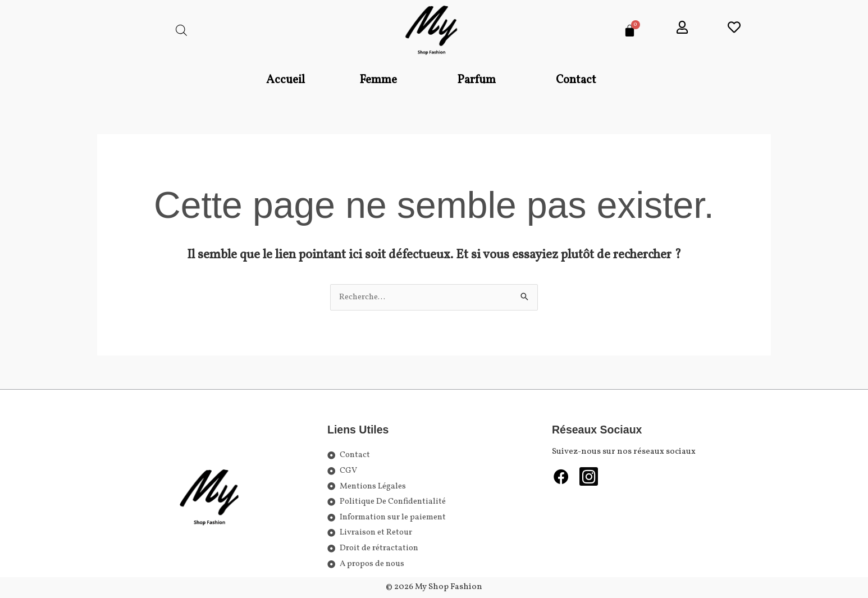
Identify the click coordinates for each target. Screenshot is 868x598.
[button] (381, 81)
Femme (378, 80)
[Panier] (630, 31)
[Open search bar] (181, 31)
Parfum (476, 80)
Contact (576, 80)
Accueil (285, 80)
